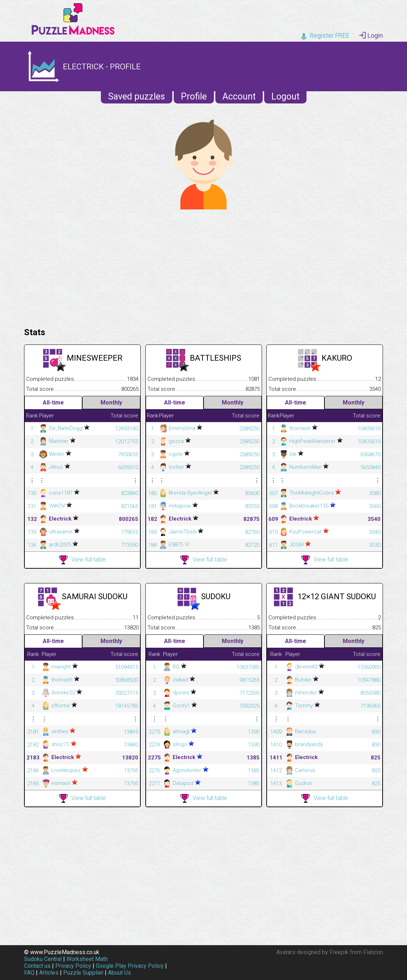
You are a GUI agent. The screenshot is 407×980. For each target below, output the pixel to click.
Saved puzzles (137, 96)
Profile (194, 96)
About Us (120, 973)
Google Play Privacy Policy (130, 966)
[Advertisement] (203, 267)
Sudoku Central (43, 959)
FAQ (29, 973)
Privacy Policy (73, 966)
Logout (285, 96)
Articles (49, 973)
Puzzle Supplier (83, 973)
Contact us (37, 966)
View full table (82, 560)
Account (239, 96)
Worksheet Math (87, 959)
